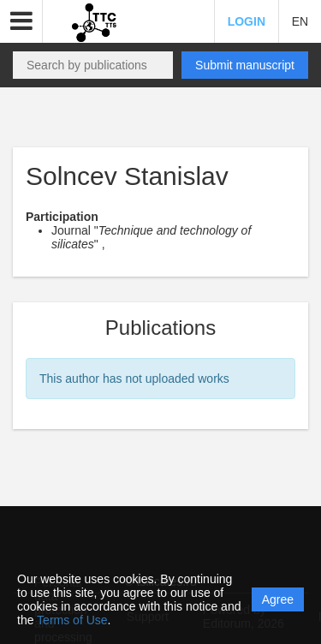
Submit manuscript (245, 65)
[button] (21, 21)
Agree (278, 599)
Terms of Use (72, 620)
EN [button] (300, 21)
